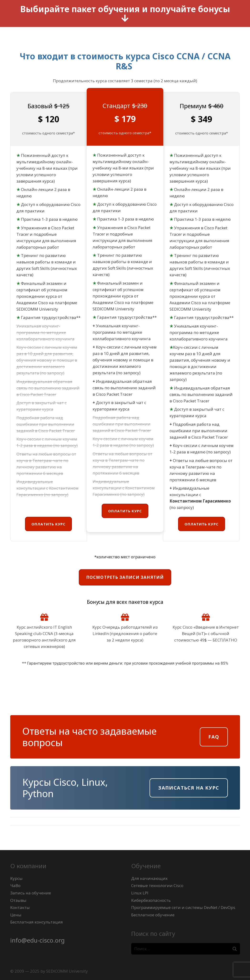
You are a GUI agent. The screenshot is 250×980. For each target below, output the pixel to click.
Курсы (16, 878)
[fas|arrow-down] (125, 18)
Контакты (20, 907)
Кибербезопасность (151, 900)
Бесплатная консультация (37, 922)
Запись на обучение (31, 893)
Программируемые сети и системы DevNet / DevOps (183, 907)
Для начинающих (149, 878)
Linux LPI (140, 893)
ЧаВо (15, 885)
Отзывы (18, 900)
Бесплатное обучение (153, 915)
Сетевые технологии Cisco (157, 885)
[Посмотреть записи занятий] (125, 577)
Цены (16, 915)
